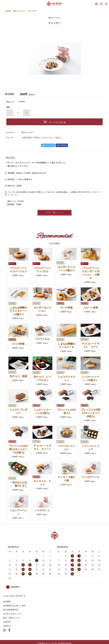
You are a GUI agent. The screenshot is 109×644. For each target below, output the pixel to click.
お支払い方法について (13, 611)
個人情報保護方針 (11, 607)
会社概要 (7, 599)
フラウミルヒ (42, 338)
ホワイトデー (48, 137)
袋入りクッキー (19, 11)
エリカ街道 (18, 343)
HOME (8, 11)
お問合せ (7, 624)
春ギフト (59, 137)
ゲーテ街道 (66, 307)
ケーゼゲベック (91, 475)
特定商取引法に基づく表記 (14, 603)
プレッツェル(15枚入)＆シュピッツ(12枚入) (18, 447)
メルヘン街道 (91, 307)
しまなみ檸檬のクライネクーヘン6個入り (18, 310)
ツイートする (48, 145)
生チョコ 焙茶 (18, 375)
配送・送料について (12, 615)
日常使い (37, 137)
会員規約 (7, 619)
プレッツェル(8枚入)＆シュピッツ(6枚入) (91, 412)
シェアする (62, 145)
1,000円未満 (26, 137)
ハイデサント (42, 508)
